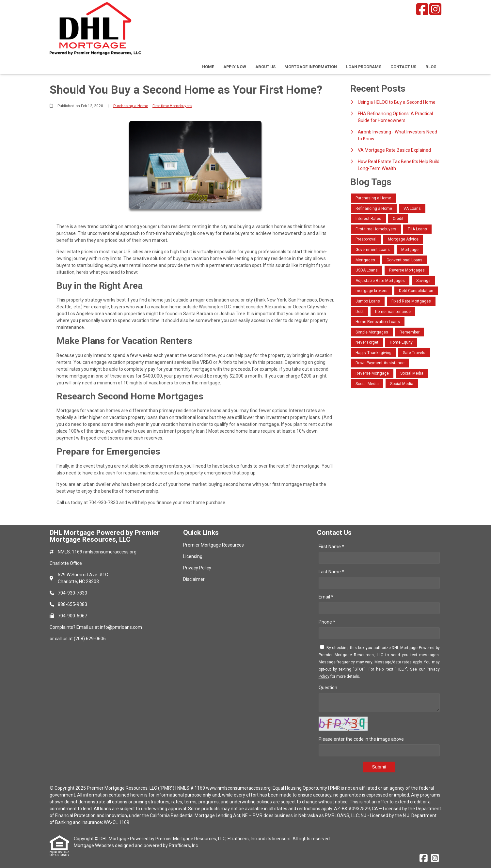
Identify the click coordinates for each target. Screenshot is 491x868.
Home (208, 67)
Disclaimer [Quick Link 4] (194, 579)
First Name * (331, 547)
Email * (326, 597)
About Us (265, 67)
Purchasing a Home (131, 106)
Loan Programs (364, 67)
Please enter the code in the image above (361, 739)
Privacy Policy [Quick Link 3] (197, 568)
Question (328, 688)
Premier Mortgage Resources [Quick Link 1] (214, 545)
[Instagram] (435, 9)
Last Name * (331, 572)
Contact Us (403, 67)
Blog (431, 67)
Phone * (327, 622)
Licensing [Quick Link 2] (193, 556)
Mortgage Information (311, 67)
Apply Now (235, 67)
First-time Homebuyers (172, 106)
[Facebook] (422, 9)
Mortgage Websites (94, 845)
